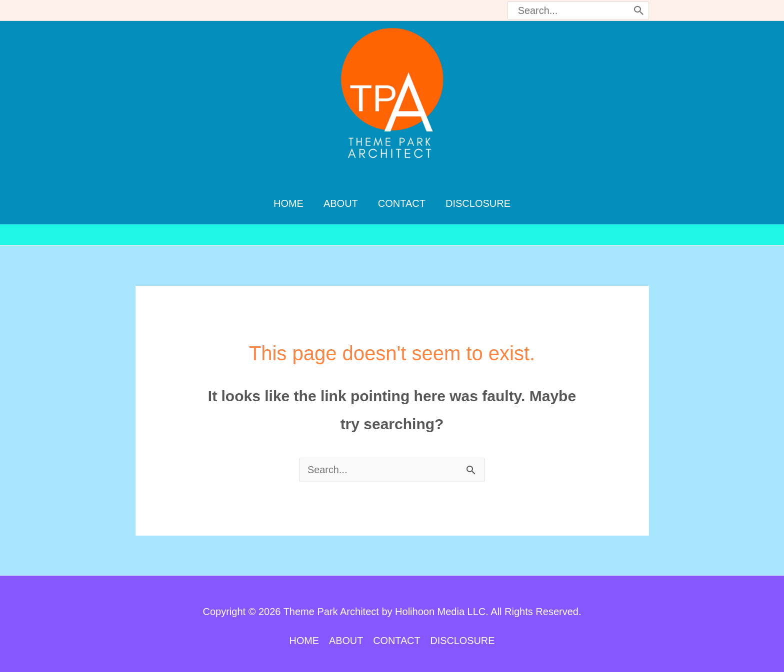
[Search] (639, 10)
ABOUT (346, 636)
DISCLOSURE (463, 636)
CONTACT (397, 636)
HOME (303, 636)
